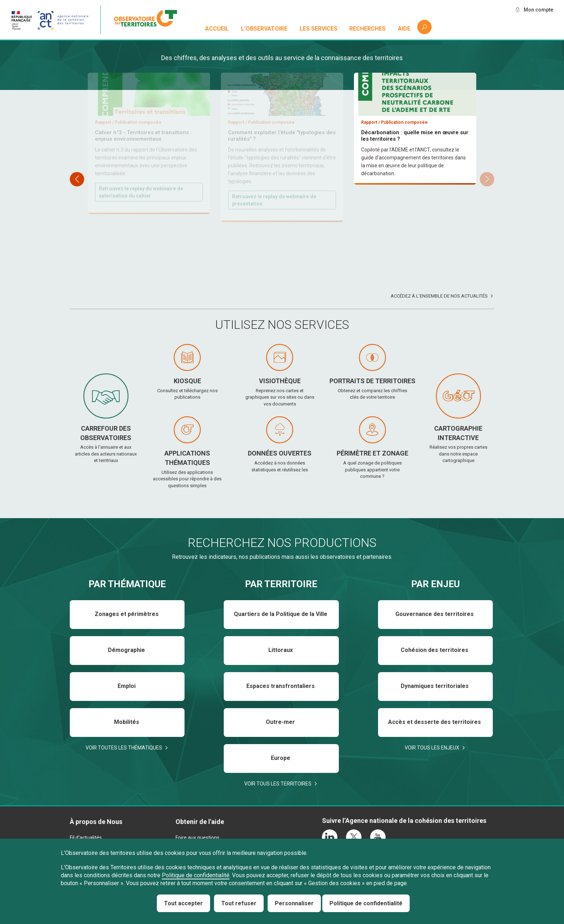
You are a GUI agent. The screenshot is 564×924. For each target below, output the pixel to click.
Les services (319, 29)
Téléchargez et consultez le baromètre (411, 229)
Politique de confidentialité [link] (366, 903)
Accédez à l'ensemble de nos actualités (439, 296)
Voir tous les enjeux (432, 748)
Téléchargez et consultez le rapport (275, 192)
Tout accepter (183, 903)
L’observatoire (264, 29)
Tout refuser (239, 903)
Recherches (367, 29)
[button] (487, 179)
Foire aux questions (197, 838)
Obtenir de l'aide (200, 822)
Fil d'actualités (86, 838)
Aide (404, 29)
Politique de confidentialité (196, 875)
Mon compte (538, 10)
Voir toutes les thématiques (124, 748)
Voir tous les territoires (278, 784)
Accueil (217, 29)
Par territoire (281, 584)
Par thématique (127, 584)
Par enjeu (435, 584)
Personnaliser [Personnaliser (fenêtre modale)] (294, 903)
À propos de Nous (96, 822)
